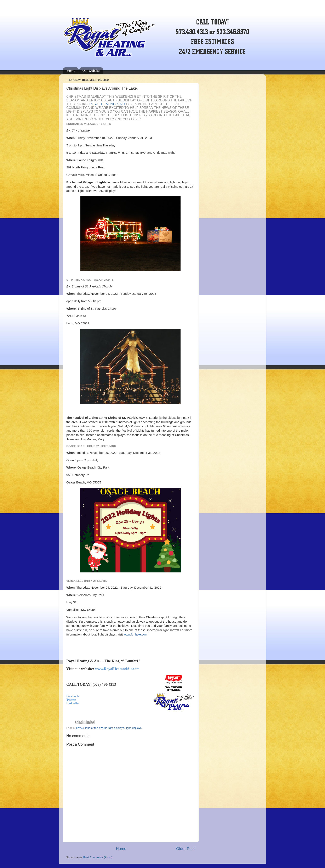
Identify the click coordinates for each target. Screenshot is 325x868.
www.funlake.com (136, 634)
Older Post (185, 849)
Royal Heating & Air (107, 104)
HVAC (80, 728)
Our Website (91, 71)
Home (71, 71)
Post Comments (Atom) (98, 857)
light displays (134, 728)
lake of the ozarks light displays (105, 728)
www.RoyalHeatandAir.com (117, 669)
